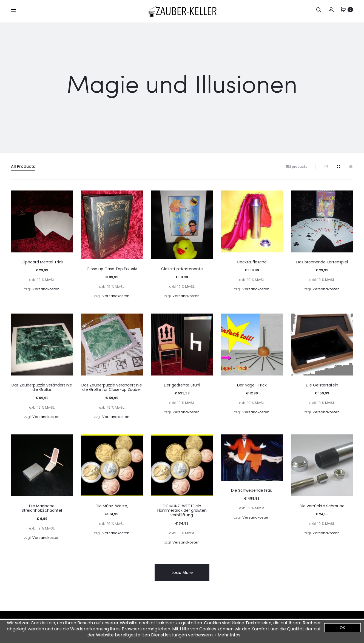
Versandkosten (46, 289)
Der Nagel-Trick (252, 385)
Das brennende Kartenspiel (322, 262)
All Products (23, 166)
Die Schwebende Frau (252, 490)
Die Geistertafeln (322, 385)
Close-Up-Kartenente (182, 269)
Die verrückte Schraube (322, 506)
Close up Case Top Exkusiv (112, 269)
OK (342, 628)
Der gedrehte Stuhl (182, 385)
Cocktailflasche (252, 262)
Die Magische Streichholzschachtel (42, 508)
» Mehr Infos (228, 635)
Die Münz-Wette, (112, 506)
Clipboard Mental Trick (42, 262)
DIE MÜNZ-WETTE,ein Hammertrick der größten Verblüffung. (182, 511)
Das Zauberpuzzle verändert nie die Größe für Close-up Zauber (112, 387)
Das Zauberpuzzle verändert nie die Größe (42, 387)
